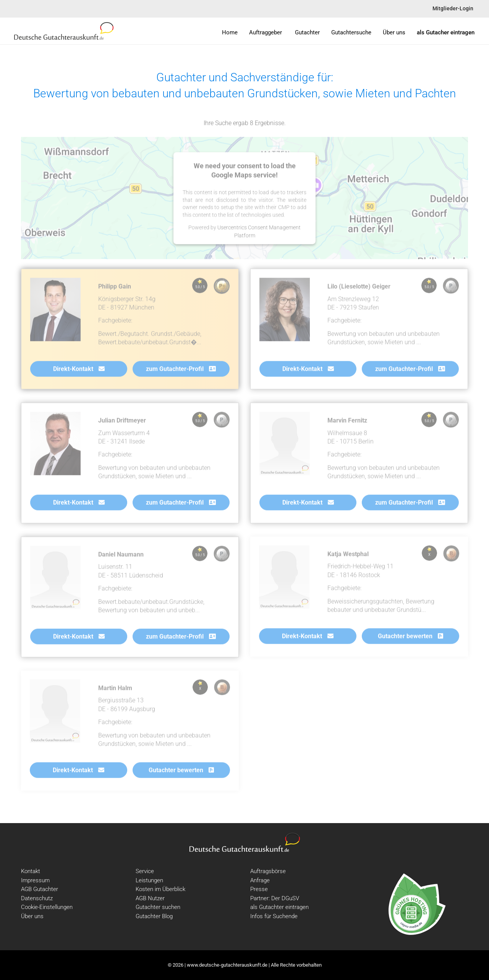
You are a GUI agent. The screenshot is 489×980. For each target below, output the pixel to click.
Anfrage (260, 880)
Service (145, 871)
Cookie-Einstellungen (47, 907)
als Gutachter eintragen (279, 907)
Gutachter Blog (154, 916)
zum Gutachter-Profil (181, 370)
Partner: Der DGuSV (275, 898)
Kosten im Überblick (160, 889)
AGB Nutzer (150, 898)
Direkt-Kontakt (79, 370)
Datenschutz (37, 898)
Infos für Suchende (274, 916)
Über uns (32, 916)
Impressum (35, 880)
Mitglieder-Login (453, 9)
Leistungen (149, 880)
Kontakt (31, 871)
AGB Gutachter (40, 889)
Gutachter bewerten (410, 637)
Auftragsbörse (268, 871)
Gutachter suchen (158, 907)
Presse (259, 889)
